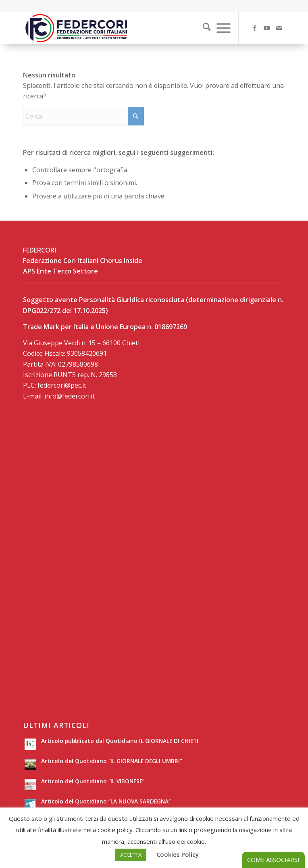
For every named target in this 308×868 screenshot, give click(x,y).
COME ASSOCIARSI (273, 860)
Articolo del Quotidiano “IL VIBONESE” (93, 781)
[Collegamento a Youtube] (267, 28)
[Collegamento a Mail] (279, 28)
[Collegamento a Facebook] (255, 28)
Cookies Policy (178, 854)
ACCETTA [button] (131, 855)
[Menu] (220, 28)
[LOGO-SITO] (128, 28)
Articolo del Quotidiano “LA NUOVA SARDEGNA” (106, 801)
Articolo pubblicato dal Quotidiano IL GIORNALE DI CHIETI (120, 741)
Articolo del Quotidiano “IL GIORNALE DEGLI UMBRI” (111, 761)
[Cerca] (203, 28)
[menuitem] (202, 28)
